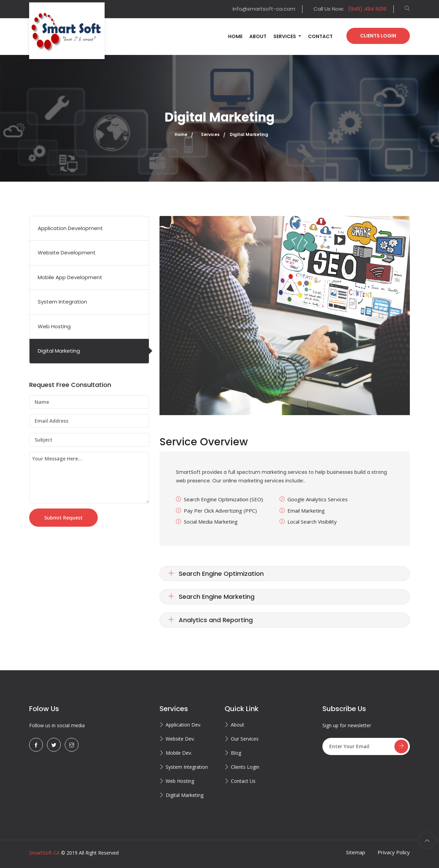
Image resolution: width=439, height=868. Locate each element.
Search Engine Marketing (211, 597)
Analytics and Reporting (210, 620)
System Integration (62, 302)
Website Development (67, 253)
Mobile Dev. (179, 753)
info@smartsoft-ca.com (264, 9)
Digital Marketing (59, 351)
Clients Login (378, 36)
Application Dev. (183, 725)
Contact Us (243, 781)
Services (210, 134)
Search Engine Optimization (216, 574)
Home (235, 36)
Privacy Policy (394, 852)
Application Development (70, 228)
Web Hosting (54, 326)
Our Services (245, 739)
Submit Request (63, 518)
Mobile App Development (70, 277)
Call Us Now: (350, 9)
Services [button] (285, 36)
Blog (236, 753)
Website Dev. (180, 739)
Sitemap (356, 852)
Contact (320, 36)
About (258, 36)
